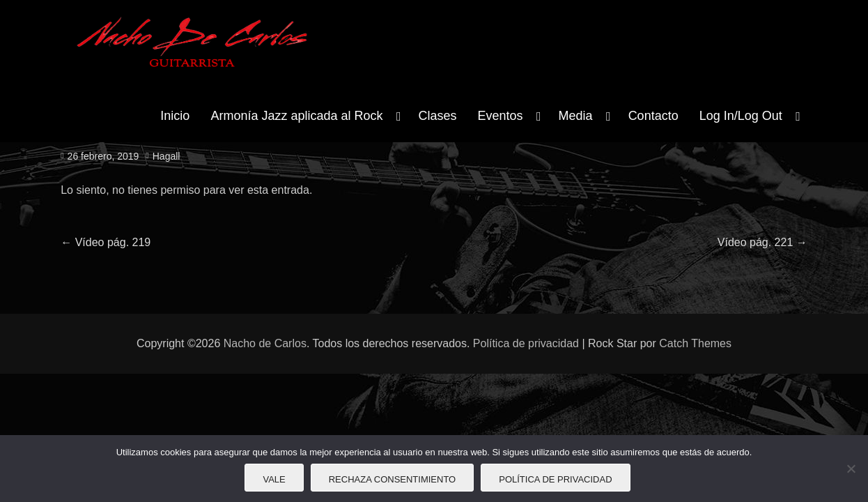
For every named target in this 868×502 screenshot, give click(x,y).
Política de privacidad (526, 343)
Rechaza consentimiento (393, 479)
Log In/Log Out (741, 116)
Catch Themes (695, 343)
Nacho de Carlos (265, 343)
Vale (274, 479)
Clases (438, 116)
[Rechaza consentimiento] (851, 469)
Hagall (166, 156)
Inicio (175, 116)
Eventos (501, 116)
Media (576, 116)
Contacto (653, 116)
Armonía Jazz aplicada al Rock (296, 116)
